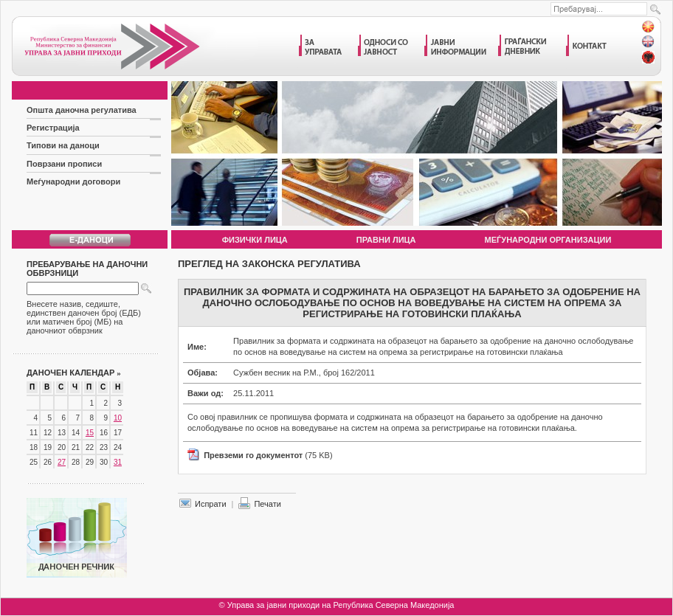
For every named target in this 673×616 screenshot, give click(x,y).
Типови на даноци (63, 145)
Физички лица (255, 240)
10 (118, 418)
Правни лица (386, 240)
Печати (267, 504)
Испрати (211, 504)
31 (118, 462)
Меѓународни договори (73, 181)
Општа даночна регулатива (82, 110)
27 (62, 462)
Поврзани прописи (64, 164)
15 (90, 433)
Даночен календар (74, 373)
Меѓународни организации (548, 240)
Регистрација (53, 128)
